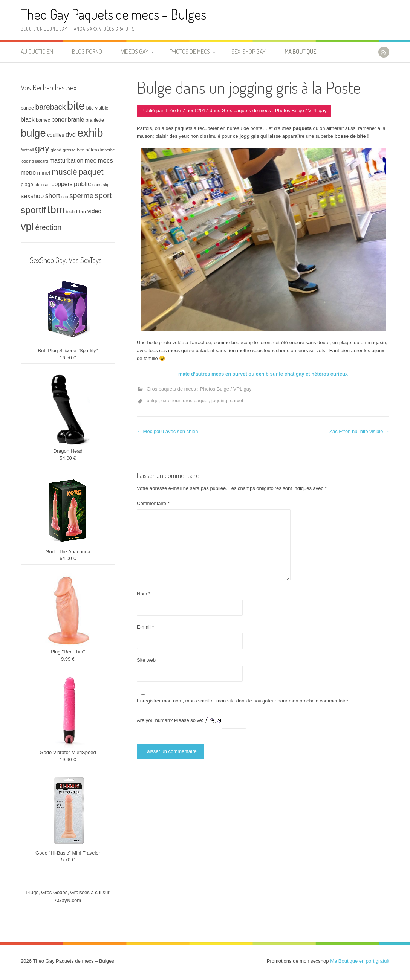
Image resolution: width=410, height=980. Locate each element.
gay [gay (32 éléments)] (42, 148)
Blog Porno (87, 52)
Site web (146, 660)
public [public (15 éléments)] (82, 184)
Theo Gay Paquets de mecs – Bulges (113, 14)
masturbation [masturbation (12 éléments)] (66, 161)
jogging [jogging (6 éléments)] (27, 161)
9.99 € (68, 659)
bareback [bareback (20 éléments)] (51, 107)
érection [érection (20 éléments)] (48, 227)
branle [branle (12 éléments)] (76, 120)
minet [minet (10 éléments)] (44, 173)
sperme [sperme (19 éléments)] (81, 196)
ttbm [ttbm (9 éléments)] (81, 211)
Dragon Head (68, 451)
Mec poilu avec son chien (168, 431)
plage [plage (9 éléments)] (27, 184)
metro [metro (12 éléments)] (28, 173)
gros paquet (196, 401)
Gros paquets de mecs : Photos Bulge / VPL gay (274, 111)
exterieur (171, 401)
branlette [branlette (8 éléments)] (95, 120)
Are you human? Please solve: (191, 721)
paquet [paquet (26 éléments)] (91, 172)
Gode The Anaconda (68, 552)
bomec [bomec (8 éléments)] (43, 120)
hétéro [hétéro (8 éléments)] (92, 150)
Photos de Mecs (190, 52)
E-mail (145, 627)
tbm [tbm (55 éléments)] (56, 210)
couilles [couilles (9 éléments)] (56, 135)
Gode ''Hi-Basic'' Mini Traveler (68, 853)
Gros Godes (54, 892)
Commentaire (153, 503)
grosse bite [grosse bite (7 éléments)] (73, 150)
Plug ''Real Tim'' (68, 652)
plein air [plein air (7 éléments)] (42, 184)
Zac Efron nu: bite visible (359, 431)
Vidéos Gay (135, 52)
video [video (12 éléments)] (94, 211)
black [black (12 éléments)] (28, 120)
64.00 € (68, 558)
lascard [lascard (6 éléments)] (41, 161)
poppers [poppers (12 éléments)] (62, 184)
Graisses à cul (86, 892)
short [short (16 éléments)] (53, 196)
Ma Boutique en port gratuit (360, 961)
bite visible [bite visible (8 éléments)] (97, 108)
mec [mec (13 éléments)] (91, 160)
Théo (170, 111)
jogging (219, 401)
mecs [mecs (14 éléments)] (105, 161)
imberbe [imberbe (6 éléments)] (108, 150)
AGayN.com (68, 900)
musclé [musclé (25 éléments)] (64, 172)
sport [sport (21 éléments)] (103, 195)
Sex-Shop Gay (249, 52)
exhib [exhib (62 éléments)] (90, 133)
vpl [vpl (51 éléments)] (27, 227)
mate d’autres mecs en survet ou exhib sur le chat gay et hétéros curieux (263, 374)
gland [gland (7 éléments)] (56, 150)
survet (236, 401)
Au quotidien (37, 52)
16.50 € (68, 358)
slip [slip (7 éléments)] (65, 196)
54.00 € (68, 458)
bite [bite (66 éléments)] (76, 106)
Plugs (32, 892)
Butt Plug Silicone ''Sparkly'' (68, 350)
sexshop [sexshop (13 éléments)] (32, 196)
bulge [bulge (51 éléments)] (33, 133)
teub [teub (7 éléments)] (70, 211)
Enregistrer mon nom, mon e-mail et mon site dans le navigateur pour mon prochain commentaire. (243, 701)
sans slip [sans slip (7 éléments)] (101, 184)
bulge (153, 401)
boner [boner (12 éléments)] (59, 120)
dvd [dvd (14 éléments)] (71, 135)
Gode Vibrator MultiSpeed (68, 752)
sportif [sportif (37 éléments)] (33, 210)
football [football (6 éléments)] (27, 150)
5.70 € (68, 860)
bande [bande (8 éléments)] (27, 108)
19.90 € (68, 759)
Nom (144, 594)
